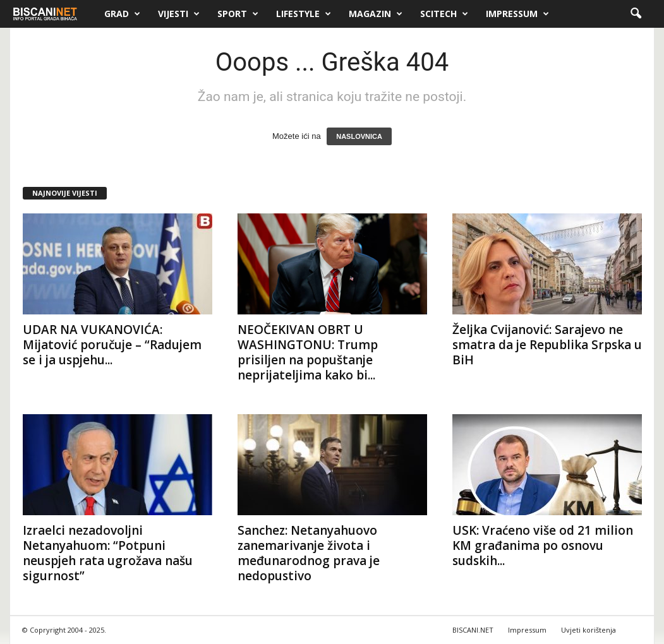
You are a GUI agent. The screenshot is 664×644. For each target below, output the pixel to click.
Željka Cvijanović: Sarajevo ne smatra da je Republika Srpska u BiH (547, 345)
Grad (122, 14)
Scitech (444, 14)
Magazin (376, 14)
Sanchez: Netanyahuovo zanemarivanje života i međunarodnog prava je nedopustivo (309, 553)
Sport (238, 14)
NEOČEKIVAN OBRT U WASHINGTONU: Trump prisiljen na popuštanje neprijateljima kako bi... (308, 352)
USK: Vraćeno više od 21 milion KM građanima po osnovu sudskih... (543, 546)
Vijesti (179, 14)
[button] (636, 14)
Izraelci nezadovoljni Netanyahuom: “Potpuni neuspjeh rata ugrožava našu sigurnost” (108, 553)
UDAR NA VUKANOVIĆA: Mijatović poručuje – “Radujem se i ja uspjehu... (112, 345)
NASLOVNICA (359, 136)
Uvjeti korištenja (589, 630)
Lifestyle (304, 14)
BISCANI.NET (473, 630)
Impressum (517, 14)
